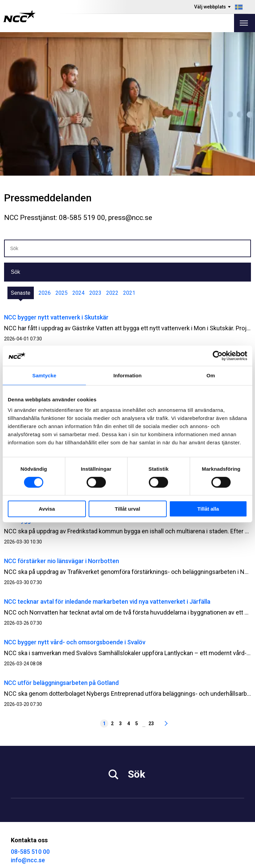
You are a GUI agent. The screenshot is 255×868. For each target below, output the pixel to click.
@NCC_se (144, 811)
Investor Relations (33, 747)
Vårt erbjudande (147, 739)
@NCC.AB (144, 794)
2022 (112, 149)
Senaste (21, 149)
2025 (62, 149)
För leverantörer (31, 772)
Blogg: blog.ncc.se (34, 828)
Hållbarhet (24, 764)
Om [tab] (211, 375)
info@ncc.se (28, 717)
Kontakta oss (144, 772)
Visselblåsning (29, 794)
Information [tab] (127, 375)
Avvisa (47, 509)
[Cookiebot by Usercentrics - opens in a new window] (218, 356)
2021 (129, 149)
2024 (78, 149)
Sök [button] (16, 128)
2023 (95, 149)
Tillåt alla (208, 509)
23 (151, 580)
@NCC (140, 802)
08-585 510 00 (30, 708)
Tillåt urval (128, 509)
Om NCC (138, 764)
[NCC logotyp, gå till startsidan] (19, 16)
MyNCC (20, 811)
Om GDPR (23, 803)
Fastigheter (142, 747)
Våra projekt (143, 755)
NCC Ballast (26, 820)
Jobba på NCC (29, 755)
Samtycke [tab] (44, 375)
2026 (45, 149)
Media (18, 739)
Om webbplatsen (224, 860)
